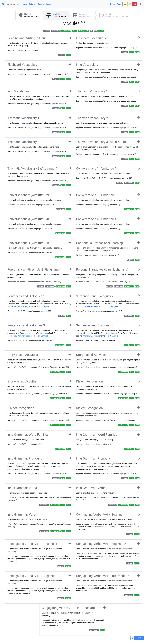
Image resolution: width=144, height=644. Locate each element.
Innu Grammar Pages (22, 307)
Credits (41, 4)
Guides (49, 4)
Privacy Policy (116, 4)
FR (140, 4)
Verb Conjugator (43, 307)
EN (135, 4)
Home (24, 4)
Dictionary (33, 4)
